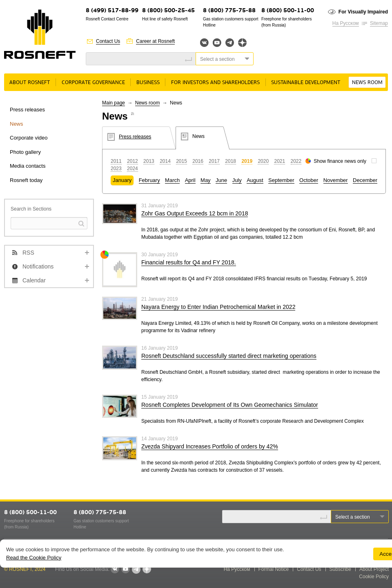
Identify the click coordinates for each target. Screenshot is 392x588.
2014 (165, 161)
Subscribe (340, 569)
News (17, 124)
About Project (374, 569)
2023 (116, 169)
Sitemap (379, 23)
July (237, 180)
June (221, 180)
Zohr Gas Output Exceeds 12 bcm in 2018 (195, 213)
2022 (296, 161)
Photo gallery (25, 152)
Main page (114, 103)
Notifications (38, 266)
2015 (182, 161)
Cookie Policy (374, 577)
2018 (231, 161)
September (281, 180)
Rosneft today (26, 180)
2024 (133, 169)
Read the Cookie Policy (34, 558)
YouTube (217, 43)
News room (367, 83)
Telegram (230, 43)
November (336, 180)
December (365, 180)
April (190, 180)
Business (148, 83)
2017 (214, 161)
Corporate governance (93, 83)
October (309, 180)
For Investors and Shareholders (215, 83)
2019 (247, 161)
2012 (133, 161)
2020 (263, 161)
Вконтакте (204, 43)
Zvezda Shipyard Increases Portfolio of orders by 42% (210, 446)
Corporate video (29, 138)
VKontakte (115, 569)
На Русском (346, 23)
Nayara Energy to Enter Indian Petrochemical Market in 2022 (218, 307)
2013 (149, 161)
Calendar (34, 280)
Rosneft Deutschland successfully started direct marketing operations (229, 356)
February (149, 180)
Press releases (27, 110)
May (206, 180)
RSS (28, 253)
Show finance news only (340, 161)
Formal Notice (274, 569)
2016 (198, 161)
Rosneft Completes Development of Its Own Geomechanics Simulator (230, 405)
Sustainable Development (306, 83)
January (122, 180)
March (172, 180)
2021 (280, 161)
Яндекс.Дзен (242, 43)
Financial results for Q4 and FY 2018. (189, 262)
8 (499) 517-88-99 (112, 11)
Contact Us (108, 41)
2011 (116, 161)
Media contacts (28, 166)
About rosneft (30, 83)
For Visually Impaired (363, 12)
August (255, 180)
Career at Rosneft (155, 41)
